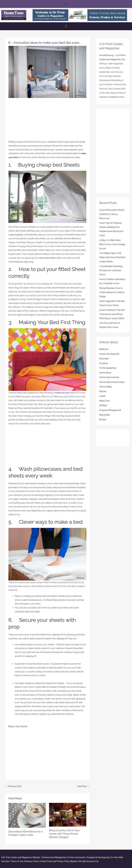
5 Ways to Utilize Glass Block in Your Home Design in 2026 (112, 244)
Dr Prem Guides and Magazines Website (22, 857)
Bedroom (104, 349)
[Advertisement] (47, 120)
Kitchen (103, 391)
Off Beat (103, 405)
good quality (17, 235)
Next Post (83, 786)
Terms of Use (17, 861)
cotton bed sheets (47, 258)
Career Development (109, 354)
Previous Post (13, 786)
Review (103, 420)
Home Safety (106, 387)
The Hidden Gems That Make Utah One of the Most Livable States (112, 257)
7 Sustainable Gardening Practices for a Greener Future (111, 270)
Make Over (104, 401)
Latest (102, 396)
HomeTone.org (106, 55)
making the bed (62, 393)
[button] (66, 4)
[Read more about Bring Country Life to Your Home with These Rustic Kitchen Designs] (68, 815)
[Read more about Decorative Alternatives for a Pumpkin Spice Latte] (27, 815)
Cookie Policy (47, 861)
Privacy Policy (63, 861)
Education (104, 359)
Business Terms (32, 861)
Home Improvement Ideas (112, 382)
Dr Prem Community (76, 857)
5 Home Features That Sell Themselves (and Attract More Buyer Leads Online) (112, 314)
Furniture (104, 363)
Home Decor (105, 373)
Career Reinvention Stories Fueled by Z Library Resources (112, 214)
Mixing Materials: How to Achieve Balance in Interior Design (112, 292)
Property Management (110, 410)
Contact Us (114, 97)
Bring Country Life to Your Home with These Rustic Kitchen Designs (64, 834)
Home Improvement (109, 377)
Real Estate (105, 415)
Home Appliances (108, 368)
